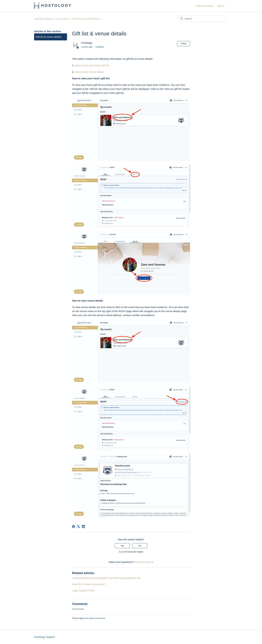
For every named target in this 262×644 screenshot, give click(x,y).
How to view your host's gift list (92, 65)
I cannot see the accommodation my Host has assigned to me (106, 578)
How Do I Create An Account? (89, 584)
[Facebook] (74, 527)
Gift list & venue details (49, 37)
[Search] (203, 19)
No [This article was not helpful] (140, 546)
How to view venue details (89, 72)
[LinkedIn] (83, 527)
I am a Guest (62, 19)
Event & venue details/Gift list (86, 19)
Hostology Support (43, 19)
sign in (83, 618)
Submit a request (205, 6)
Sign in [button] (221, 6)
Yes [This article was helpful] (122, 546)
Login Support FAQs (83, 591)
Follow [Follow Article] (184, 44)
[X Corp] (78, 527)
